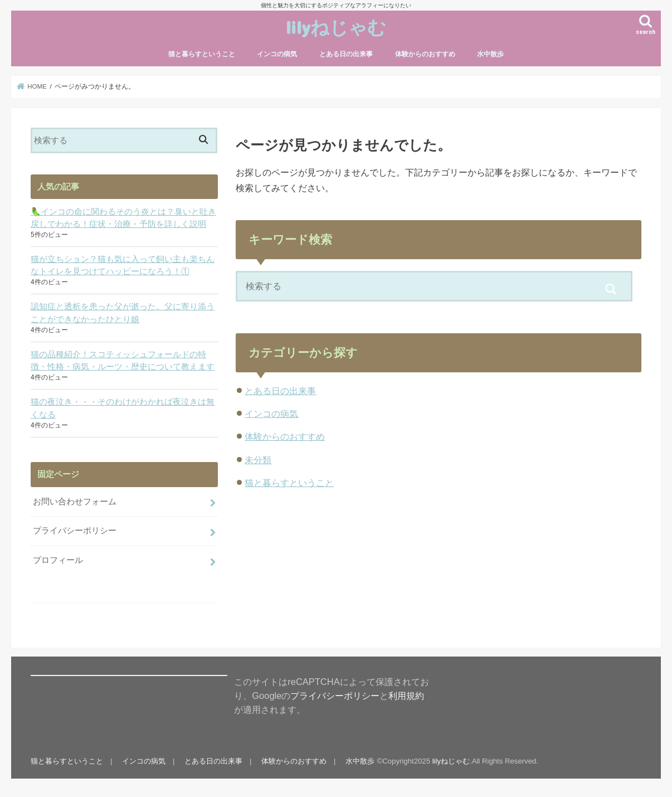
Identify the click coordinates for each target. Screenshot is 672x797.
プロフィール (58, 560)
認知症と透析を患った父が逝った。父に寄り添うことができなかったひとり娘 (123, 313)
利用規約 (406, 696)
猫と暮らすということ (202, 54)
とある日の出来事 (346, 54)
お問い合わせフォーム (75, 502)
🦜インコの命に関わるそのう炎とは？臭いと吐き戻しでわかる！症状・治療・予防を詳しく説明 (123, 218)
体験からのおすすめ (425, 54)
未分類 (258, 460)
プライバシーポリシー (75, 531)
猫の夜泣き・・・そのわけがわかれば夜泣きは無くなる (123, 408)
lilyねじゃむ (336, 27)
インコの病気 (277, 54)
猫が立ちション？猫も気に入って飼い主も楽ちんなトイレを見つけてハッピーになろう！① (123, 265)
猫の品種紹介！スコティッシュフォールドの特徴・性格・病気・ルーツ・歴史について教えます (123, 361)
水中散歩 (490, 54)
